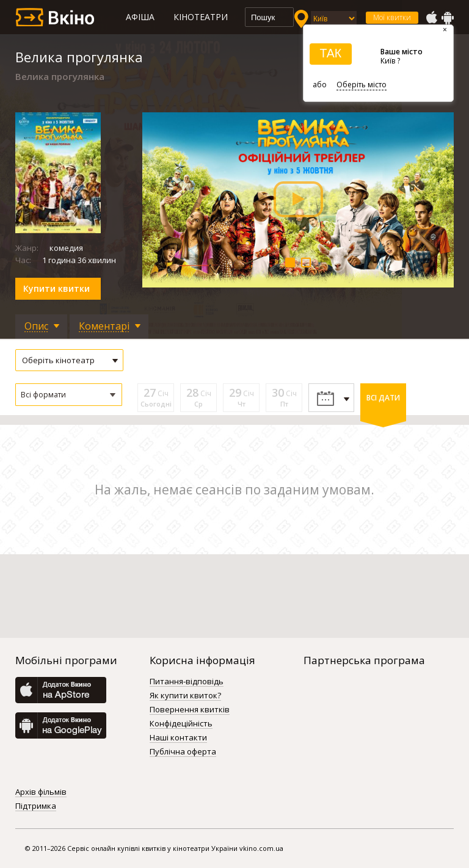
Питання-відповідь (187, 682)
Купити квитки (56, 288)
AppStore (431, 18)
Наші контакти (178, 738)
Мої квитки (392, 17)
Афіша (140, 17)
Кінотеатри (201, 17)
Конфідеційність (181, 724)
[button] (69, 395)
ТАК (330, 53)
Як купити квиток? (185, 696)
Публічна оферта (183, 752)
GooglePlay (448, 18)
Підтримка (36, 806)
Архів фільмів (41, 792)
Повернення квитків (190, 710)
